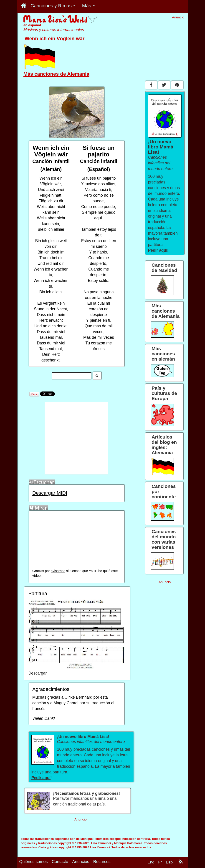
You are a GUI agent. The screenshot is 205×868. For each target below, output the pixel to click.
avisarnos (58, 571)
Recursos (102, 862)
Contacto (60, 862)
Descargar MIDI (50, 493)
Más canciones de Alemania (56, 74)
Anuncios (81, 862)
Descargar (38, 673)
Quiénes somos (34, 862)
